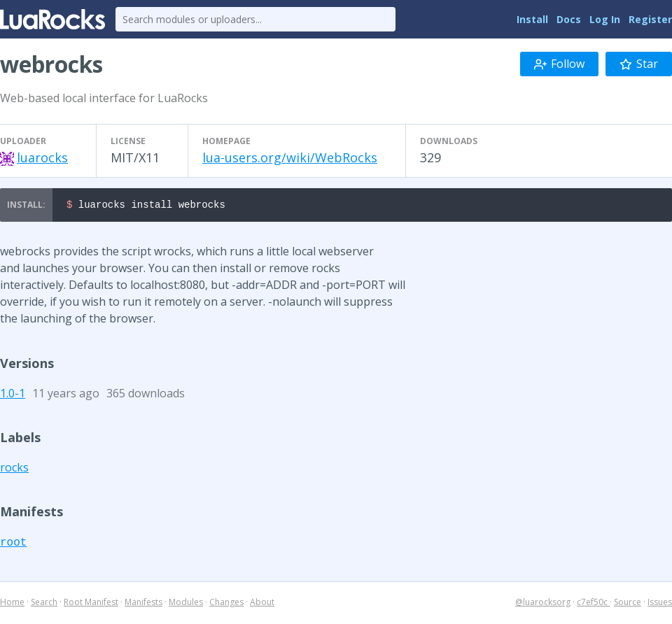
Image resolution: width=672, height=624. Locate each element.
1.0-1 (13, 395)
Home (12, 604)
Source (628, 604)
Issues (660, 604)
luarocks (42, 157)
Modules (186, 604)
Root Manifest (91, 604)
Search (44, 604)
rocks (14, 469)
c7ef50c (593, 604)
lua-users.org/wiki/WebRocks (290, 157)
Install (532, 19)
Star (639, 64)
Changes (226, 604)
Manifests (143, 604)
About (262, 604)
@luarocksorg (543, 604)
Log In (605, 19)
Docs (569, 19)
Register (650, 19)
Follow (559, 64)
